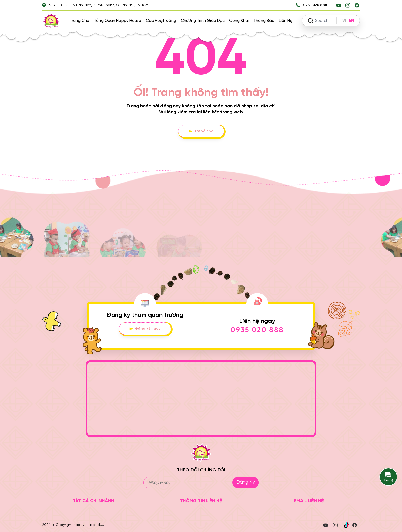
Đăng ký (245, 482)
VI (344, 21)
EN (351, 21)
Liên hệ (286, 21)
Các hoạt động (161, 21)
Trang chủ (79, 21)
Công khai (239, 21)
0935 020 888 (257, 330)
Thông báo (264, 21)
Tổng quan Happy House (118, 21)
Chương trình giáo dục (203, 21)
